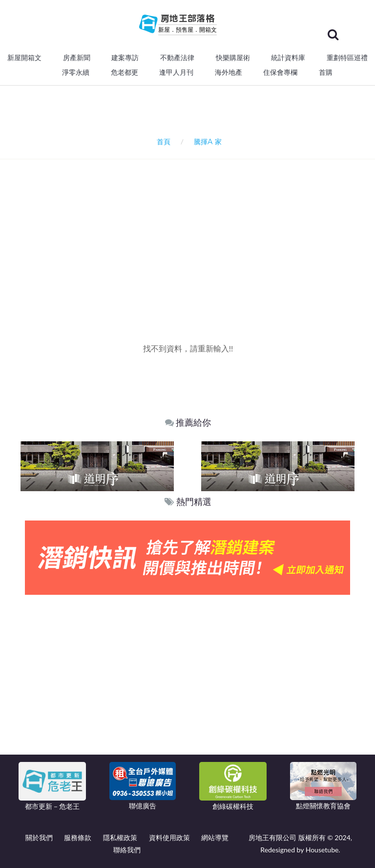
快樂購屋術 (233, 58)
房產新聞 (77, 58)
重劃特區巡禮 (347, 58)
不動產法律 (177, 58)
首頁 (162, 141)
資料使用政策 (169, 837)
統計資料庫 (288, 58)
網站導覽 (215, 837)
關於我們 (39, 837)
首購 (326, 72)
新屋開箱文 (24, 58)
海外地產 (229, 72)
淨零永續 (76, 72)
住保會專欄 (280, 72)
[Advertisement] (191, 233)
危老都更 (125, 72)
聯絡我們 (127, 850)
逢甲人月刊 (176, 72)
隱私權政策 (120, 837)
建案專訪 (125, 58)
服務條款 (78, 837)
